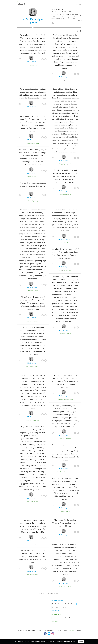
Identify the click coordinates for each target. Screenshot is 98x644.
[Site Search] (76, 4)
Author (64, 9)
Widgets (78, 631)
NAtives (64, 399)
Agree (61, 538)
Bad (30, 110)
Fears (28, 574)
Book (65, 511)
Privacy (65, 631)
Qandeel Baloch (65, 604)
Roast (69, 538)
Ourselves (29, 420)
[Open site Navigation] (80, 4)
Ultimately (33, 544)
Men (61, 194)
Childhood (33, 501)
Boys (37, 501)
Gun (33, 110)
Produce (69, 586)
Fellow (65, 243)
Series (37, 177)
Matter (29, 291)
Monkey (65, 538)
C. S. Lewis (55, 607)
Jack (38, 420)
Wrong (36, 201)
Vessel (64, 333)
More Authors (55, 610)
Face (33, 177)
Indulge (35, 366)
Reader (28, 544)
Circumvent (70, 399)
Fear (29, 201)
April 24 (54, 11)
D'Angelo (73, 604)
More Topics (55, 621)
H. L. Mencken (64, 607)
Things (61, 164)
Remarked (36, 143)
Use (32, 291)
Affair (66, 80)
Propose (34, 420)
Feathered (65, 270)
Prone (39, 366)
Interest (64, 586)
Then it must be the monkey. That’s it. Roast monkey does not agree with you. (65, 523)
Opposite (65, 164)
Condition (60, 472)
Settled (38, 544)
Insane (64, 194)
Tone (61, 243)
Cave (32, 143)
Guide (28, 143)
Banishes (37, 574)
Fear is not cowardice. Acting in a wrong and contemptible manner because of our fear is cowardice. (33, 186)
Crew (60, 333)
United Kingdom (57, 9)
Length (70, 164)
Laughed (68, 194)
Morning (62, 80)
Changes (29, 177)
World (33, 65)
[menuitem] (78, 31)
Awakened (70, 472)
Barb (70, 270)
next (57, 594)
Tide (69, 80)
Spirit (64, 439)
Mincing (36, 291)
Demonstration (29, 366)
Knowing (33, 321)
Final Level (38, 631)
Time (30, 65)
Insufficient (69, 333)
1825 (58, 11)
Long (36, 65)
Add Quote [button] (72, 631)
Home (62, 511)
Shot (35, 110)
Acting (32, 201)
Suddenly (65, 472)
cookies (24, 642)
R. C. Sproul (55, 604)
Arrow (61, 270)
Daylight (32, 574)
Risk (28, 501)
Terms (60, 631)
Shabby (69, 243)
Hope (61, 586)
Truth (29, 321)
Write (69, 511)
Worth (37, 321)
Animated (68, 439)
